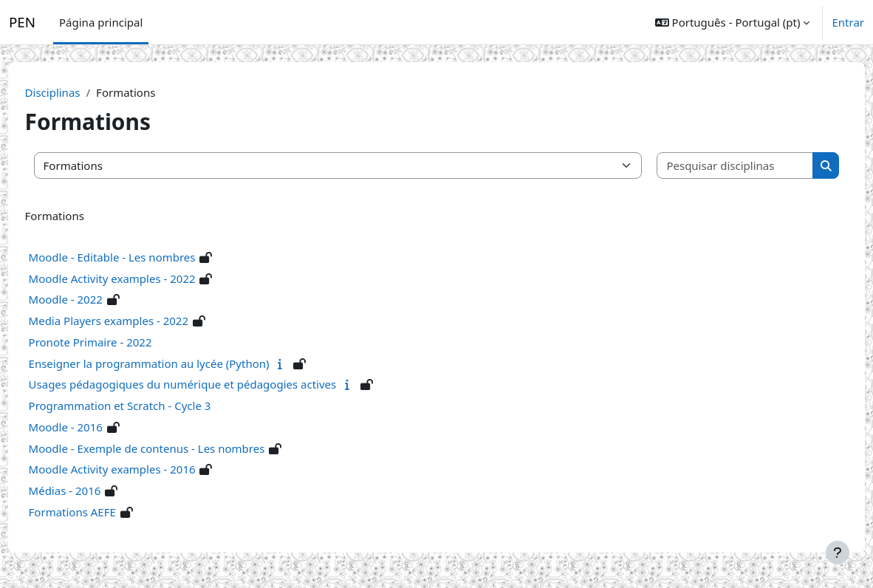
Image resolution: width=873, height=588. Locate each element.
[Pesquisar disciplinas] (714, 166)
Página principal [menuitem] (101, 22)
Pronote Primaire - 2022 (118, 342)
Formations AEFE (100, 512)
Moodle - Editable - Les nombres (140, 257)
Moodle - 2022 (93, 299)
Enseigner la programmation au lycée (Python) (177, 363)
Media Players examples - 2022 (136, 321)
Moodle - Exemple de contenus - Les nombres (174, 448)
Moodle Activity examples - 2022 (140, 278)
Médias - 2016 (92, 490)
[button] (733, 22)
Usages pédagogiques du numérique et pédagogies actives (210, 384)
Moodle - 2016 (93, 427)
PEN (22, 23)
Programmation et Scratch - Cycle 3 (147, 406)
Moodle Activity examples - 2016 (140, 469)
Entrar (848, 23)
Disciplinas (80, 92)
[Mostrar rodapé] (838, 553)
